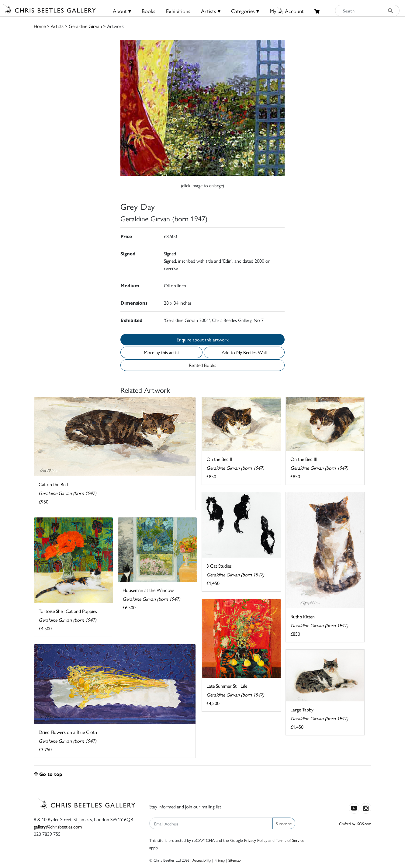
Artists (57, 26)
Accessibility (202, 860)
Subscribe (284, 823)
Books (149, 11)
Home (40, 26)
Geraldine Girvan (85, 26)
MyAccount (287, 11)
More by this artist (161, 352)
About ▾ (122, 11)
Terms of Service (290, 840)
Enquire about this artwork (203, 339)
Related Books (202, 365)
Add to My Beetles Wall (244, 352)
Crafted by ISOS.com (355, 823)
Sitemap (235, 860)
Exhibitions (178, 11)
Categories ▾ (245, 11)
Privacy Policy (256, 840)
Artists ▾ (211, 11)
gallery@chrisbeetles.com (58, 827)
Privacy (220, 860)
